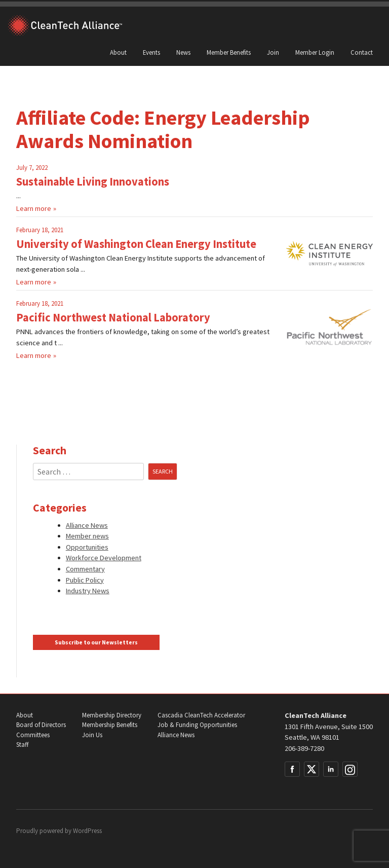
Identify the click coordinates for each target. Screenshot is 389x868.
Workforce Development (104, 558)
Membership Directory (112, 715)
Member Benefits (229, 52)
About (118, 52)
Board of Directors (41, 725)
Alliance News (87, 525)
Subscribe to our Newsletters (96, 642)
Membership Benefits (110, 725)
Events (151, 52)
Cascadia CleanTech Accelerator (201, 715)
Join (273, 52)
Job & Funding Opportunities (197, 725)
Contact (362, 52)
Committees (33, 735)
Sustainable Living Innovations (93, 182)
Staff (22, 745)
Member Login (315, 52)
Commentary (85, 569)
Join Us (92, 735)
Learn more (34, 208)
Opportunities (87, 547)
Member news (87, 536)
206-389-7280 (304, 748)
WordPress (87, 831)
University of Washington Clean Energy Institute (136, 244)
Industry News (88, 591)
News (183, 52)
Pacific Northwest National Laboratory (113, 317)
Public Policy (85, 580)
